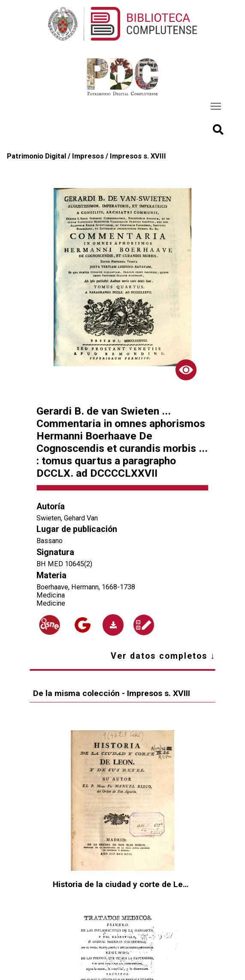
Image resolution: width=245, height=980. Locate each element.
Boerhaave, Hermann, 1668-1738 (86, 587)
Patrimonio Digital (36, 156)
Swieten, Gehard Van (67, 518)
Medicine (51, 603)
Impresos (88, 156)
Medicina (51, 595)
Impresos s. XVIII (138, 156)
